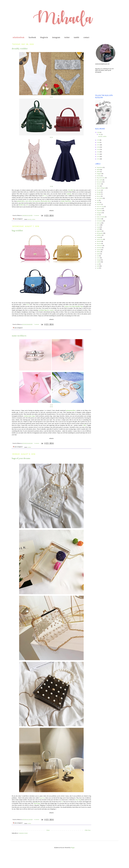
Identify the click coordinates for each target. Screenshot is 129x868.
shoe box (99, 243)
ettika (98, 202)
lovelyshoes (100, 221)
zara (98, 268)
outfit (98, 229)
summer (99, 250)
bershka (99, 176)
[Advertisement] (9, 860)
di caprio (99, 190)
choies (98, 186)
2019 (99, 140)
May (100, 134)
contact (86, 37)
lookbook (99, 219)
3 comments (36, 443)
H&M (98, 170)
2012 (99, 156)
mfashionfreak (19, 37)
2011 (99, 159)
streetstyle (99, 248)
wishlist (33, 219)
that (62, 802)
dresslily (29, 219)
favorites (99, 204)
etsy (98, 200)
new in (98, 225)
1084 (84, 425)
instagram (56, 37)
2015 (99, 149)
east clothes (100, 198)
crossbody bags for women (46, 310)
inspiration (99, 211)
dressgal (99, 192)
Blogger (73, 848)
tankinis (69, 194)
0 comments (36, 215)
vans (98, 256)
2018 (99, 142)
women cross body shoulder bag (73, 306)
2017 (99, 145)
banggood (99, 174)
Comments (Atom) (23, 833)
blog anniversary (101, 178)
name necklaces (19, 336)
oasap (98, 227)
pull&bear (99, 235)
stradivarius (100, 245)
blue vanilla (100, 180)
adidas (98, 172)
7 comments (36, 324)
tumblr (77, 37)
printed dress (21, 201)
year (98, 264)
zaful (98, 266)
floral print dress (46, 201)
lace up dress (36, 201)
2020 (99, 132)
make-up (99, 223)
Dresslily (71, 190)
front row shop (100, 207)
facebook (32, 37)
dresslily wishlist (20, 49)
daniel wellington (101, 188)
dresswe (99, 196)
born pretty (99, 182)
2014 (99, 152)
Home (48, 830)
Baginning (42, 798)
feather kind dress (66, 201)
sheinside (99, 241)
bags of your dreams (21, 458)
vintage (99, 260)
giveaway (99, 209)
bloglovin (44, 37)
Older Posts (88, 830)
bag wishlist (17, 231)
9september (100, 167)
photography (100, 233)
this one (45, 196)
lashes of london (101, 217)
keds (98, 215)
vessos (98, 258)
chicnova (99, 184)
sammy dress (100, 239)
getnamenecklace (71, 410)
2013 (99, 154)
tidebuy (99, 252)
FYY (28, 304)
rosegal (99, 237)
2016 (99, 147)
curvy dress (29, 201)
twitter (67, 37)
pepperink (99, 231)
